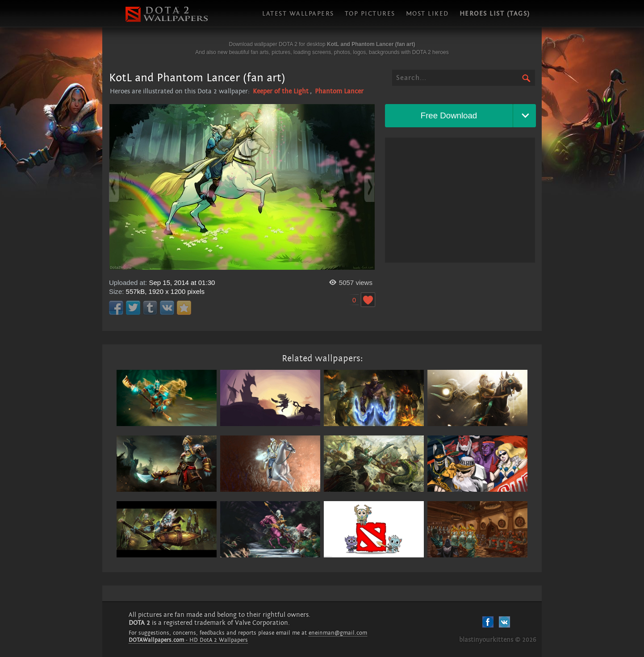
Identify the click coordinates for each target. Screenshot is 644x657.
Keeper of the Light (281, 91)
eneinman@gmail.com (338, 633)
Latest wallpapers (298, 14)
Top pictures (370, 14)
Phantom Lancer (339, 91)
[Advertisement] (460, 200)
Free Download (449, 115)
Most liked (427, 14)
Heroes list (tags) (495, 14)
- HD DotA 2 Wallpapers (188, 640)
